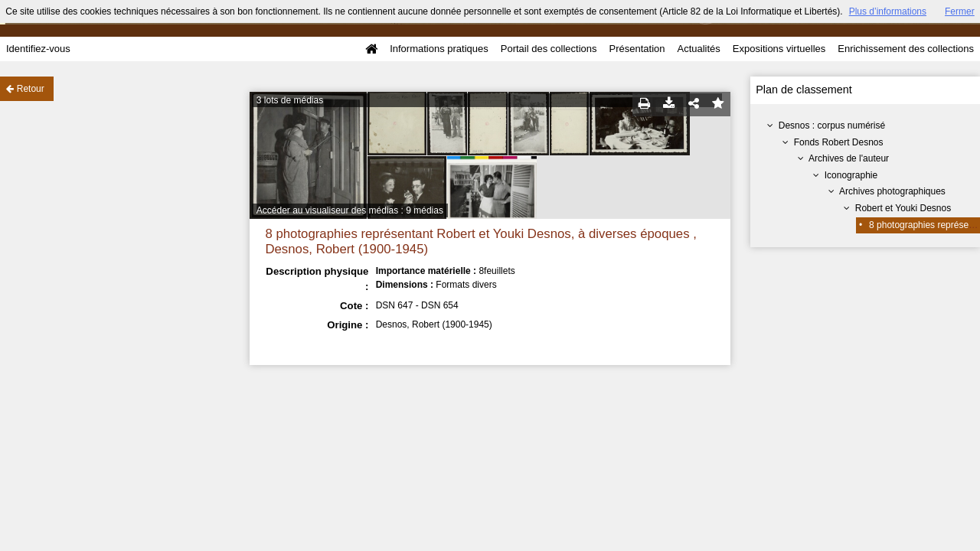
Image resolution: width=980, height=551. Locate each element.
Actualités (698, 49)
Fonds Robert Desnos (839, 142)
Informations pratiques (439, 49)
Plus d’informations (888, 11)
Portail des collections (549, 49)
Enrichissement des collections (906, 49)
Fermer (960, 11)
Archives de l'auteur (849, 158)
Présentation (637, 49)
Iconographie (851, 175)
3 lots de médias (290, 100)
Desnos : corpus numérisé (832, 126)
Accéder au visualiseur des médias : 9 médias (350, 210)
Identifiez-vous (38, 49)
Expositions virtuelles (779, 49)
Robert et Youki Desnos (903, 208)
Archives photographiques (892, 191)
